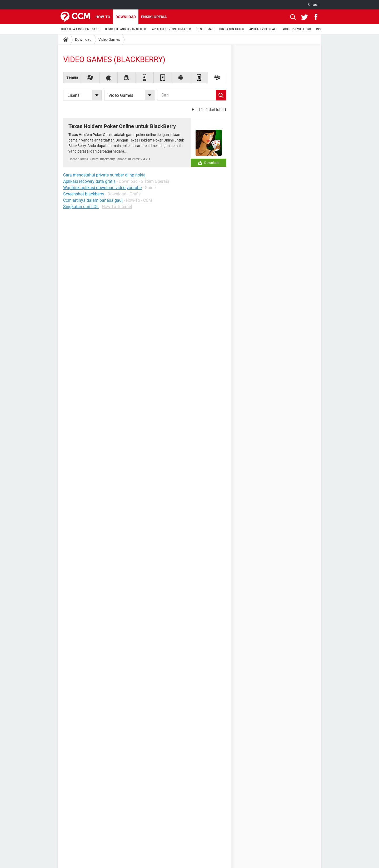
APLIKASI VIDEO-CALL (263, 29)
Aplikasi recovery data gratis (89, 181)
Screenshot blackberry (84, 194)
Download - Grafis (124, 194)
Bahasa (313, 5)
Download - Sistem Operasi (144, 181)
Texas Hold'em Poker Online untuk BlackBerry (122, 126)
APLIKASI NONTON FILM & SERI (172, 29)
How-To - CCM (139, 200)
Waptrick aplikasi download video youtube (102, 188)
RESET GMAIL (205, 29)
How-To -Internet (117, 207)
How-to (103, 17)
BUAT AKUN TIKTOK (232, 29)
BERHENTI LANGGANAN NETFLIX (126, 29)
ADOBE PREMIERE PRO (297, 29)
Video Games (109, 39)
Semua (72, 77)
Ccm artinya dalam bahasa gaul (93, 200)
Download (126, 17)
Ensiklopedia (154, 17)
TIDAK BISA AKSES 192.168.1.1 (80, 29)
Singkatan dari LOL (81, 207)
